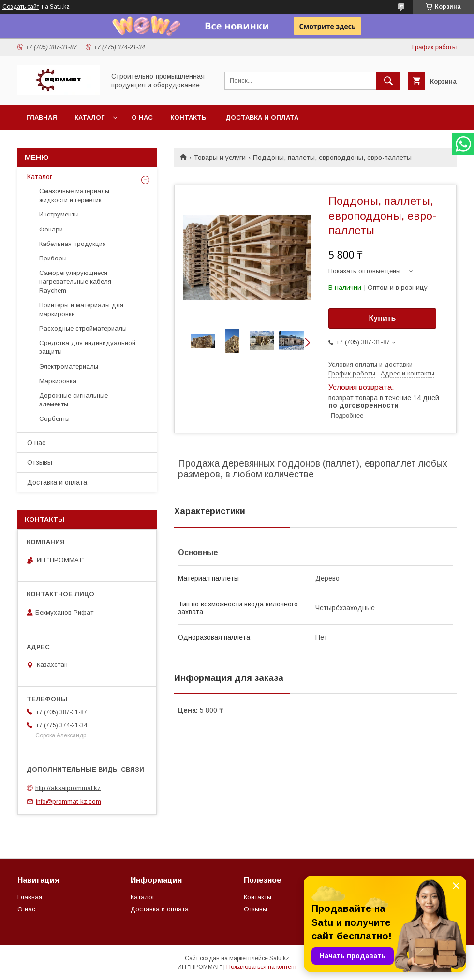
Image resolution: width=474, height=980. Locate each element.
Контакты (189, 118)
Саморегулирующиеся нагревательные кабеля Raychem (75, 281)
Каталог (89, 118)
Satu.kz (279, 958)
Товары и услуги (220, 158)
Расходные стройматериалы (83, 328)
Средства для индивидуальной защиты (87, 347)
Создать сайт (21, 7)
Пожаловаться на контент (262, 967)
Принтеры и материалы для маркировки (81, 310)
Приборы (53, 258)
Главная (42, 118)
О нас (142, 118)
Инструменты (59, 214)
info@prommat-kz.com (68, 801)
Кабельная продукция (73, 244)
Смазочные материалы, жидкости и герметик (75, 195)
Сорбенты (54, 419)
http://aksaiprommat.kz (68, 787)
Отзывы (40, 462)
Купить (383, 318)
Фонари (51, 229)
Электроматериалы (69, 367)
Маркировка (58, 381)
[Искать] (388, 81)
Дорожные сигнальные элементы (74, 400)
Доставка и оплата (262, 118)
